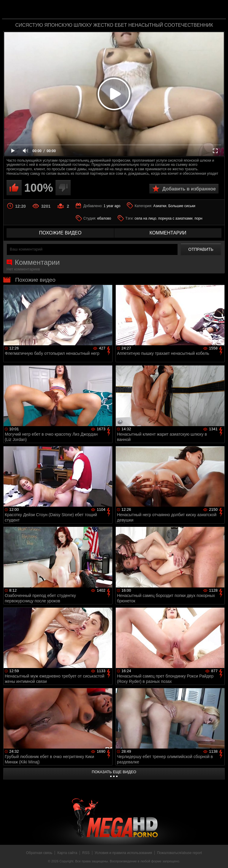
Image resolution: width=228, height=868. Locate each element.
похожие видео (60, 233)
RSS (86, 853)
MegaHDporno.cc (126, 10)
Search (217, 10)
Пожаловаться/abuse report (179, 853)
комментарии (168, 233)
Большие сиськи (182, 206)
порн (198, 218)
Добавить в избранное (189, 189)
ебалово (104, 218)
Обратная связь (39, 853)
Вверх (219, 857)
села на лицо (145, 218)
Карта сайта (67, 853)
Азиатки (160, 206)
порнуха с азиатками (175, 218)
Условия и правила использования (123, 853)
